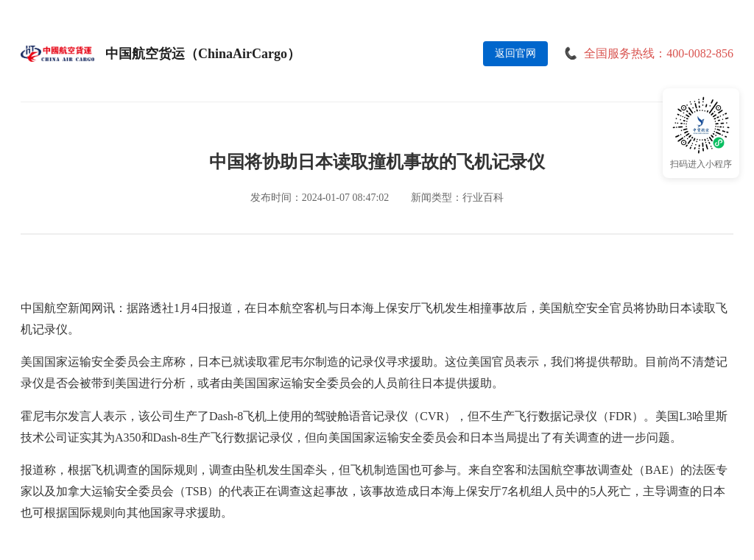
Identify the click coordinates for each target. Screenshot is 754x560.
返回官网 (515, 53)
